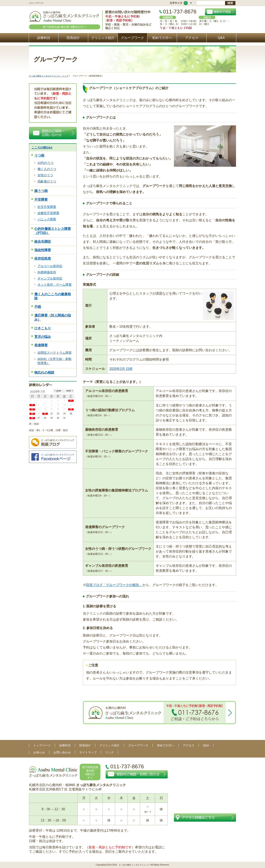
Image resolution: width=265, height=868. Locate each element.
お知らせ (39, 752)
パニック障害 (47, 219)
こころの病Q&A (42, 147)
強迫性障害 (43, 250)
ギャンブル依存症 (50, 278)
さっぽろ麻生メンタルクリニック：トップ (49, 76)
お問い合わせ (62, 752)
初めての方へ (162, 38)
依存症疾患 (43, 258)
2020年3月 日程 (121, 369)
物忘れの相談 (44, 372)
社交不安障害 (47, 207)
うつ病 (39, 155)
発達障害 (41, 345)
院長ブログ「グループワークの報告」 (114, 585)
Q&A (221, 38)
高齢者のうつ (47, 181)
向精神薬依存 (47, 272)
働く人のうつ (47, 169)
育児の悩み (43, 337)
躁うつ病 (41, 191)
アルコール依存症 (50, 266)
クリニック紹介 (103, 38)
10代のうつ (45, 163)
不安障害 (41, 200)
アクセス (192, 38)
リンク (110, 752)
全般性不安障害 (48, 213)
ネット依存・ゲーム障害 (55, 285)
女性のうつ (45, 175)
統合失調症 (43, 242)
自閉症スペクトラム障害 (55, 353)
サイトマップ (88, 752)
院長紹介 (73, 38)
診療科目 (44, 38)
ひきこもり (43, 328)
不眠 (38, 307)
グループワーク (132, 38)
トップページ (42, 745)
